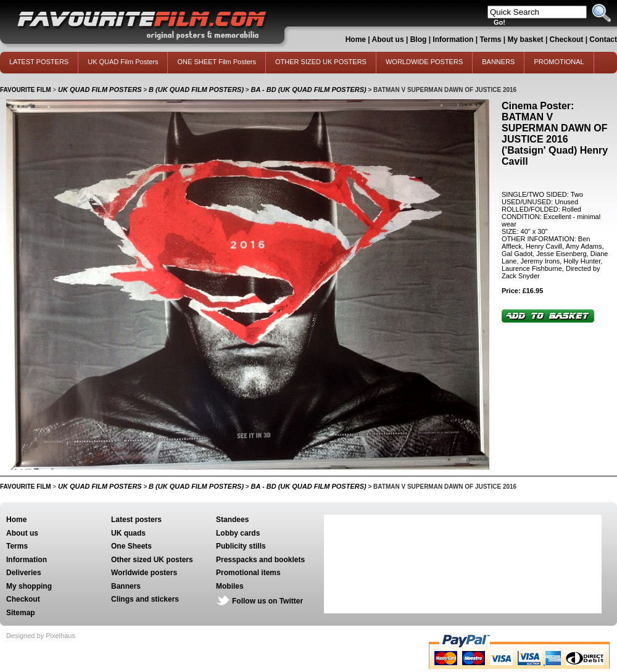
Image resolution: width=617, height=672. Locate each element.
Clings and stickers (145, 599)
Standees (232, 520)
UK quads (128, 533)
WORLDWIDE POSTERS (424, 62)
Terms (490, 39)
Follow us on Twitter (267, 601)
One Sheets (131, 546)
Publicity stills (241, 546)
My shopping (29, 586)
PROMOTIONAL (559, 62)
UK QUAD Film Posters (123, 62)
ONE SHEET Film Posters (217, 62)
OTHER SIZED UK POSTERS (321, 62)
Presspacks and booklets (260, 560)
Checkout (568, 39)
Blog (419, 39)
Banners (126, 586)
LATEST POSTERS (39, 62)
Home (356, 39)
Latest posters (136, 520)
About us (388, 39)
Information (453, 39)
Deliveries (24, 573)
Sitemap (21, 613)
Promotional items (248, 573)
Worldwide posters (144, 573)
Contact (603, 39)
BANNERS (498, 62)
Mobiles (230, 586)
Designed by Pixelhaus (41, 636)
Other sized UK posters (152, 560)
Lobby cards (238, 533)
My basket (526, 39)
